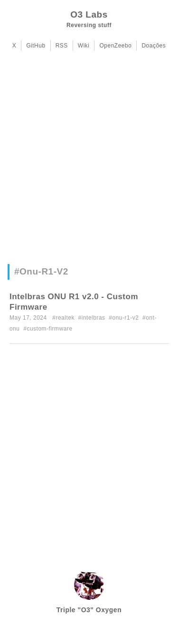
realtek (65, 318)
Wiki (84, 46)
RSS (62, 46)
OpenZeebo (115, 46)
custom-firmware (49, 329)
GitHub (36, 46)
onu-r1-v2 (125, 318)
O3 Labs (89, 14)
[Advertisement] (89, 161)
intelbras (94, 318)
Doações (154, 46)
